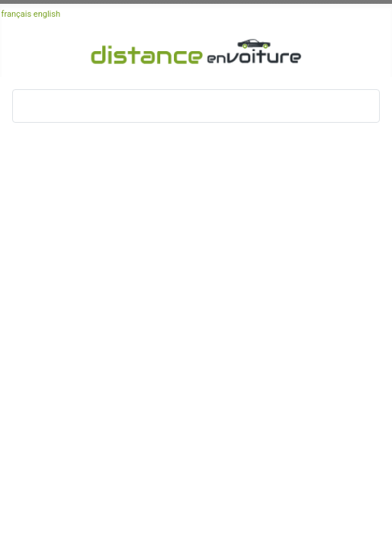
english (47, 14)
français (17, 14)
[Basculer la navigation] (29, 106)
